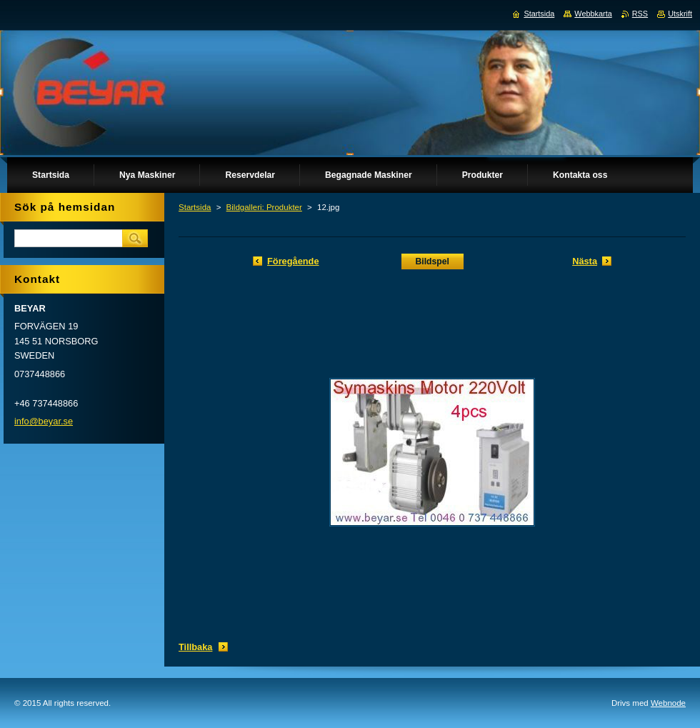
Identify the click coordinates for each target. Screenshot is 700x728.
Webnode (668, 703)
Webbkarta (593, 14)
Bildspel (432, 261)
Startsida (195, 207)
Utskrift (680, 14)
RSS (640, 14)
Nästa (585, 261)
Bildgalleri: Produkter (264, 207)
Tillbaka (195, 647)
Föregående (293, 261)
